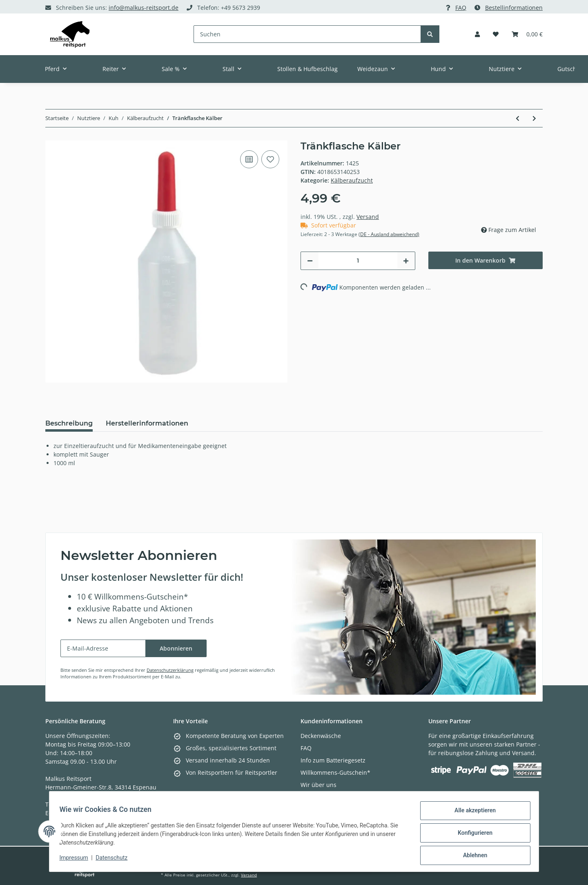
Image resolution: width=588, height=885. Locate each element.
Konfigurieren (472, 835)
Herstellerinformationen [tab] (147, 423)
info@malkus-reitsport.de (144, 8)
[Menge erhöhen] (406, 261)
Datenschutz (115, 860)
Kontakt (311, 797)
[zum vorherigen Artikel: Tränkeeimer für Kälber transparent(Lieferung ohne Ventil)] (518, 118)
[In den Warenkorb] (486, 260)
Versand (368, 217)
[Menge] (358, 261)
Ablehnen (472, 856)
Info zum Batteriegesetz (333, 760)
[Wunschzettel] (496, 34)
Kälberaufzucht (352, 180)
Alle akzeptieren (472, 814)
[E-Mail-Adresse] (103, 648)
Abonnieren (176, 648)
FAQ (461, 8)
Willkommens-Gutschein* (335, 772)
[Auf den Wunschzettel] (270, 159)
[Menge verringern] (310, 261)
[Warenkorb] (527, 34)
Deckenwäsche (321, 736)
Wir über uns (318, 785)
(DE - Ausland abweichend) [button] (389, 234)
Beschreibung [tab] (69, 423)
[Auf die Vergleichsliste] (249, 159)
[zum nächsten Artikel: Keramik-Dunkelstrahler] (534, 118)
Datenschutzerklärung (170, 670)
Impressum (77, 860)
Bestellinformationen (514, 8)
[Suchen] (307, 34)
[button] (477, 34)
